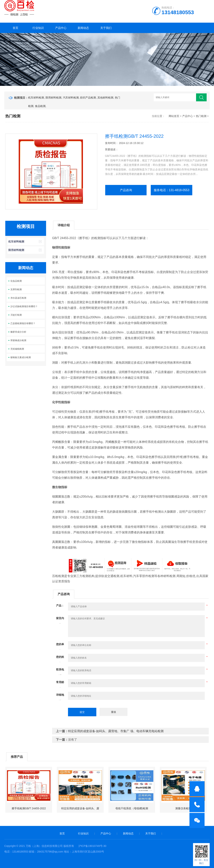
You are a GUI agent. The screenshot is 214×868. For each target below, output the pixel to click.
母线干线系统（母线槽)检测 (132, 808)
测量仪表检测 (183, 808)
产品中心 (61, 28)
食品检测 (40, 106)
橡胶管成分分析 (18, 332)
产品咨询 (126, 190)
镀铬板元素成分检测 (21, 357)
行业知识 (38, 28)
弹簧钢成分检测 (18, 340)
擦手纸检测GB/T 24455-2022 (29, 808)
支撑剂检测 (16, 289)
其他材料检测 (105, 98)
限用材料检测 (53, 98)
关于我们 (106, 28)
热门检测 (201, 116)
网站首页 (174, 116)
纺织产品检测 (88, 98)
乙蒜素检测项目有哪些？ (23, 323)
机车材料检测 (36, 98)
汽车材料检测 (71, 98)
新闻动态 (83, 28)
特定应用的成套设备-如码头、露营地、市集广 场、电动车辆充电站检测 (116, 731)
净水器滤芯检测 (18, 298)
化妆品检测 (16, 281)
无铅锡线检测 (17, 349)
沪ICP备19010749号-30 (92, 846)
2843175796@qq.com (50, 852)
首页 (15, 28)
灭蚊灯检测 (16, 315)
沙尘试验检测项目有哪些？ (24, 306)
